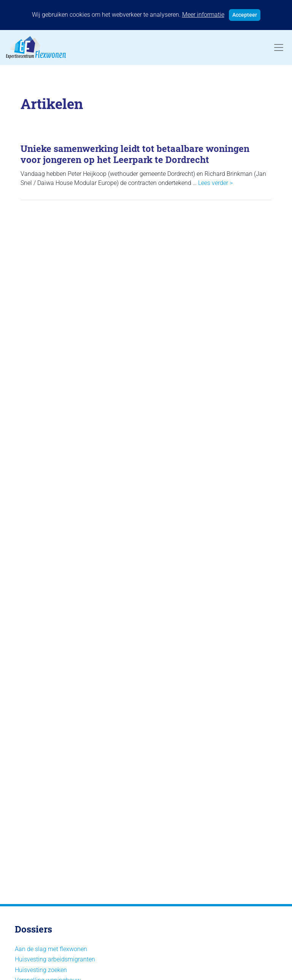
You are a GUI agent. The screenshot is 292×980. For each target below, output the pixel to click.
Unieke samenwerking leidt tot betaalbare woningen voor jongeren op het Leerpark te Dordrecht (135, 154)
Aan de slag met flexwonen (51, 949)
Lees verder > (215, 183)
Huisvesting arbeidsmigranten (55, 959)
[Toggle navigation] (279, 47)
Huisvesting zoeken (41, 970)
